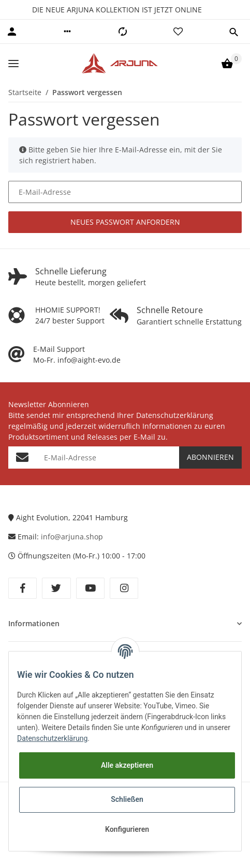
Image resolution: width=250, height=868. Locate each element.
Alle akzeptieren (127, 765)
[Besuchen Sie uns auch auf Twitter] (56, 588)
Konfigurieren (127, 829)
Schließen (127, 799)
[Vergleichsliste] (123, 32)
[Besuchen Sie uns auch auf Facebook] (23, 588)
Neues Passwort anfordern (125, 222)
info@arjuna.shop (73, 537)
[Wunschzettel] (178, 32)
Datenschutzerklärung (52, 738)
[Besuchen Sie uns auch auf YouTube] (90, 588)
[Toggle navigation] (13, 63)
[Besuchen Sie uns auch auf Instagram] (124, 588)
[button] (67, 32)
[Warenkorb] (227, 64)
